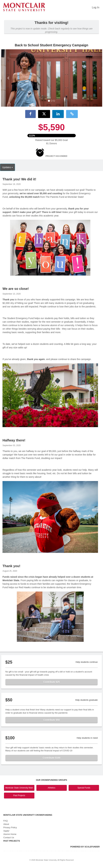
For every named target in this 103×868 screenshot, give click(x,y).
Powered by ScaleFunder (85, 847)
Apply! (6, 831)
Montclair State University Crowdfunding (28, 815)
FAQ (6, 821)
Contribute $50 (51, 720)
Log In (96, 7)
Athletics (51, 788)
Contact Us (9, 837)
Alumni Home (10, 834)
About (6, 824)
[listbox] (52, 78)
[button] (9, 78)
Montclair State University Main (19, 788)
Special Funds (84, 788)
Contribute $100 (52, 758)
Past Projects (19, 795)
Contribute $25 (51, 682)
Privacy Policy (10, 827)
